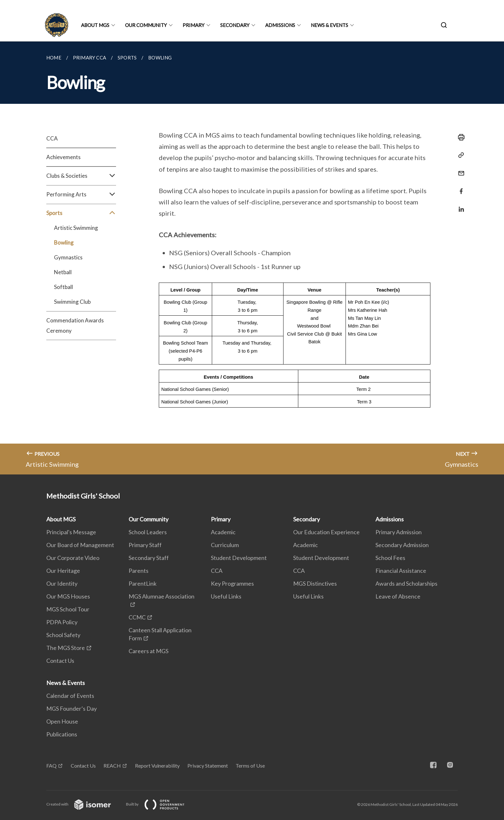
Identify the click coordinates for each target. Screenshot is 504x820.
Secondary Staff (149, 558)
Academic (223, 532)
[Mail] (459, 169)
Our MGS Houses (68, 596)
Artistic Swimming (76, 228)
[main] (252, 258)
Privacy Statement (208, 766)
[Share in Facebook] (459, 187)
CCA (52, 138)
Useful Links (226, 596)
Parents (139, 571)
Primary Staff (145, 545)
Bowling (64, 243)
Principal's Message (71, 532)
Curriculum (225, 545)
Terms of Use (250, 766)
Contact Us (60, 661)
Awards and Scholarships (406, 583)
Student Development (239, 558)
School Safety (63, 635)
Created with (84, 804)
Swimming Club (72, 302)
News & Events (329, 25)
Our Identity (62, 583)
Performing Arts (81, 194)
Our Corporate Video (73, 558)
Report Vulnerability (157, 766)
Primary (194, 25)
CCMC (137, 617)
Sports (81, 213)
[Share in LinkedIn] (459, 205)
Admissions (280, 25)
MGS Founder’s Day (72, 708)
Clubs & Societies (81, 176)
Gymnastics (68, 257)
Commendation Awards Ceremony (75, 325)
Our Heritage (63, 571)
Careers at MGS (148, 651)
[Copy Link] (459, 155)
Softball (63, 287)
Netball (63, 272)
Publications (62, 734)
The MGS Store (66, 648)
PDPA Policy (62, 622)
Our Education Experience (326, 532)
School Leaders (148, 532)
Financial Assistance (401, 571)
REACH (112, 766)
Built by (160, 804)
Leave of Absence (398, 596)
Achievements (63, 157)
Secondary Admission (402, 545)
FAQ (51, 766)
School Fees (390, 558)
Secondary (235, 25)
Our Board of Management (80, 545)
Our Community (146, 25)
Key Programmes (232, 583)
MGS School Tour (68, 609)
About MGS (95, 25)
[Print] (459, 137)
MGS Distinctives (315, 583)
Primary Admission (399, 532)
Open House (62, 721)
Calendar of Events (70, 696)
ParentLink (143, 583)
